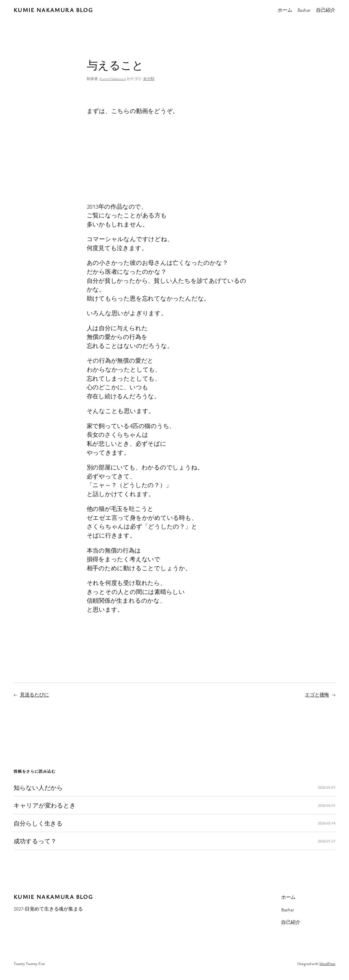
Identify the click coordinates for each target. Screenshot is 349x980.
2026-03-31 (327, 805)
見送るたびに (34, 694)
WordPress (327, 964)
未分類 (149, 79)
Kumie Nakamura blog (53, 10)
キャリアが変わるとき (45, 805)
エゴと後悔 (317, 694)
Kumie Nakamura (112, 79)
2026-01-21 (327, 841)
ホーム (285, 10)
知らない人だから (38, 787)
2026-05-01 (327, 787)
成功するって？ (35, 841)
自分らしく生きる (38, 823)
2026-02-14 (327, 823)
